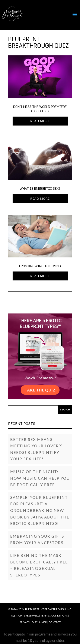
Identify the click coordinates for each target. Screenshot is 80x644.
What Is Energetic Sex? (40, 188)
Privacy (25, 622)
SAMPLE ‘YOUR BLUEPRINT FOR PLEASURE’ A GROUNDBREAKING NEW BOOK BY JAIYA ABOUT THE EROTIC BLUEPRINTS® (40, 510)
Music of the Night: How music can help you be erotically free (40, 478)
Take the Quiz (40, 390)
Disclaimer (39, 622)
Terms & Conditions (54, 616)
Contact (55, 622)
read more (40, 121)
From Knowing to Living (40, 266)
